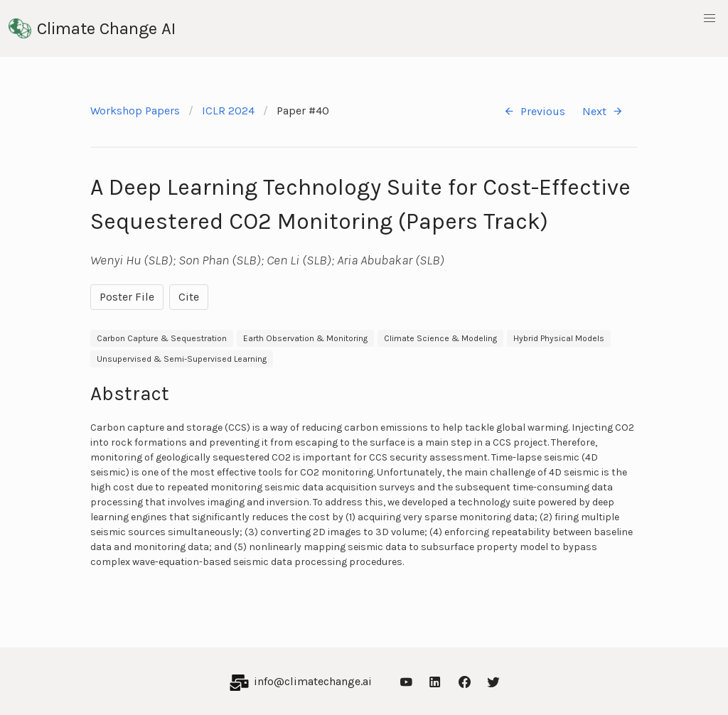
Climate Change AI (92, 28)
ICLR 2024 (228, 111)
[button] (710, 18)
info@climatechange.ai (313, 681)
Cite (189, 297)
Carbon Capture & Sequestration (162, 338)
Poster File (127, 297)
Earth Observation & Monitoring (305, 338)
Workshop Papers (135, 111)
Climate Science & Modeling (440, 338)
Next (603, 111)
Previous (534, 111)
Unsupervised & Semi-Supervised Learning (182, 359)
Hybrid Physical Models (559, 338)
